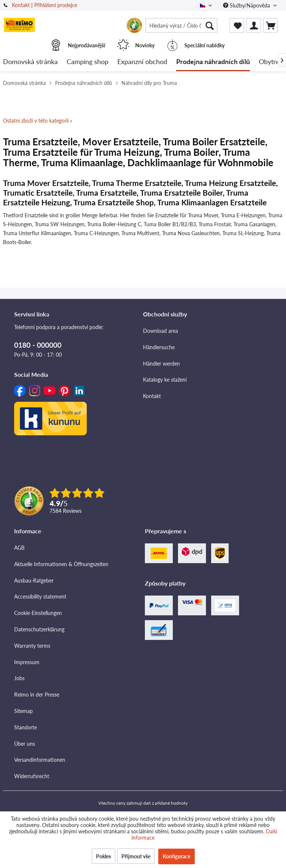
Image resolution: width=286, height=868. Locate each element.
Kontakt (21, 5)
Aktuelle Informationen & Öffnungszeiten (61, 564)
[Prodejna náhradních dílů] (213, 62)
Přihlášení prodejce (56, 5)
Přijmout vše (136, 856)
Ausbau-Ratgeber (34, 580)
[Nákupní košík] (270, 25)
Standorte (26, 727)
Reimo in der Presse (37, 695)
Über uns (25, 744)
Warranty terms (32, 646)
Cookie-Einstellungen (38, 613)
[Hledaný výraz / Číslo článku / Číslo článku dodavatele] (181, 25)
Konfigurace (177, 856)
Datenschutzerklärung (39, 629)
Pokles (104, 856)
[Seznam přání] (237, 25)
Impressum (27, 662)
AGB (19, 548)
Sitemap (23, 711)
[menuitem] (181, 25)
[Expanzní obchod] (142, 62)
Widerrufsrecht (32, 776)
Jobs (19, 678)
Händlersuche (159, 347)
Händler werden (161, 364)
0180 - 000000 (38, 345)
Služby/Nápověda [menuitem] (247, 5)
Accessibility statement (40, 596)
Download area (161, 331)
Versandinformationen (40, 760)
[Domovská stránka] (30, 62)
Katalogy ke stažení (165, 380)
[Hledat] (210, 25)
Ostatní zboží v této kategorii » (38, 121)
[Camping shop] (88, 62)
